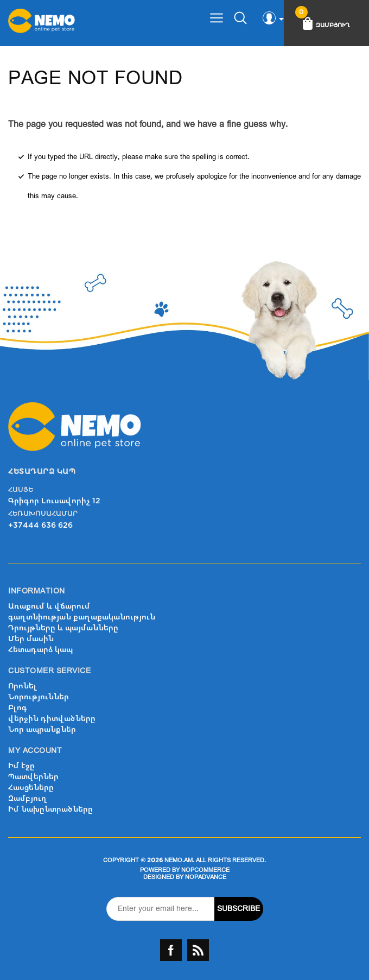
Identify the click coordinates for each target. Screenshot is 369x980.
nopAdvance (206, 877)
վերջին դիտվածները (52, 719)
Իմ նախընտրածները (50, 809)
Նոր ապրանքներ (42, 729)
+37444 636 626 (40, 525)
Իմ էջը (21, 766)
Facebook (171, 950)
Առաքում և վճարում (49, 606)
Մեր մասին (31, 639)
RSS (198, 950)
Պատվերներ (33, 777)
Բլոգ (18, 708)
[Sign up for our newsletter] (161, 909)
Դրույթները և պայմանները (63, 628)
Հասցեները (31, 788)
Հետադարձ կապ (40, 650)
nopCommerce (205, 870)
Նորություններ (39, 697)
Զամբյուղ (28, 798)
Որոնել (23, 686)
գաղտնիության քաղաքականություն (82, 617)
